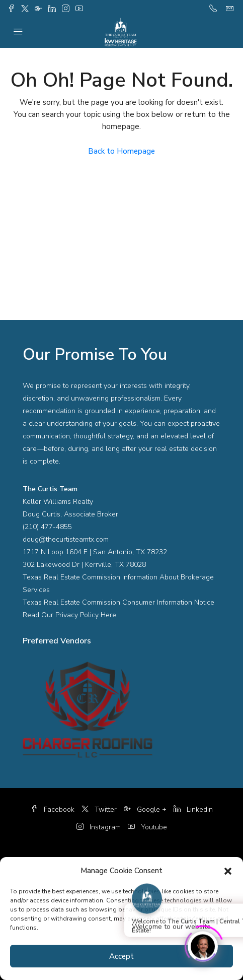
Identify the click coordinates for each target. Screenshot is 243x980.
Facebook (53, 809)
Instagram (99, 827)
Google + (145, 809)
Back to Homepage (121, 151)
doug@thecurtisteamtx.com (66, 539)
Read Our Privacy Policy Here (69, 615)
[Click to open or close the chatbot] (203, 945)
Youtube (147, 827)
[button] (228, 871)
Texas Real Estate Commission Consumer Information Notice (118, 602)
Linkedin (193, 809)
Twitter (99, 809)
